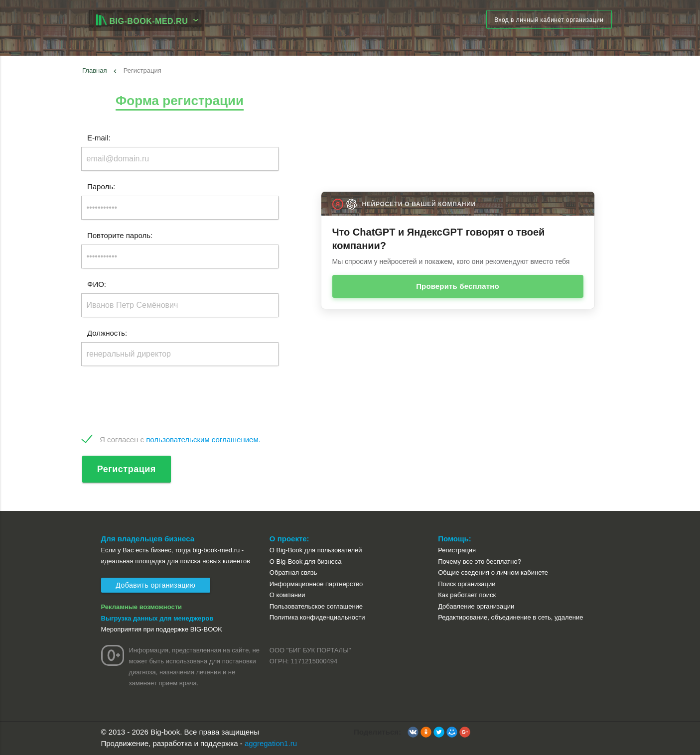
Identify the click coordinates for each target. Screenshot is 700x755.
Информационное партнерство (316, 584)
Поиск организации (467, 584)
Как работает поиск (467, 595)
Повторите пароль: (120, 235)
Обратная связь (293, 572)
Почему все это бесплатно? (480, 562)
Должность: (107, 333)
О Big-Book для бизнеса (306, 562)
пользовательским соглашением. (203, 440)
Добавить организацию (156, 585)
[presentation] (157, 400)
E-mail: (99, 138)
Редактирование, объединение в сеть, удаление (510, 617)
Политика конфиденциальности (317, 617)
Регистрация (127, 469)
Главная (94, 70)
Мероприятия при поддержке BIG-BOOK (162, 629)
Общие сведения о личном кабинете (493, 572)
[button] (413, 732)
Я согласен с (180, 440)
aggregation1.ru (271, 743)
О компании (287, 595)
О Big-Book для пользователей (316, 550)
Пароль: (101, 187)
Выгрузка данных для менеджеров (157, 618)
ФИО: (97, 284)
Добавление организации (476, 606)
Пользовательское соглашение (316, 606)
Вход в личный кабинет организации (549, 20)
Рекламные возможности (142, 607)
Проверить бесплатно (458, 286)
